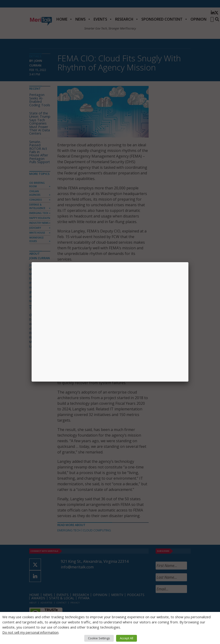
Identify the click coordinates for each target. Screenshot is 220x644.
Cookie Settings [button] (99, 638)
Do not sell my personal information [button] (30, 632)
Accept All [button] (126, 638)
